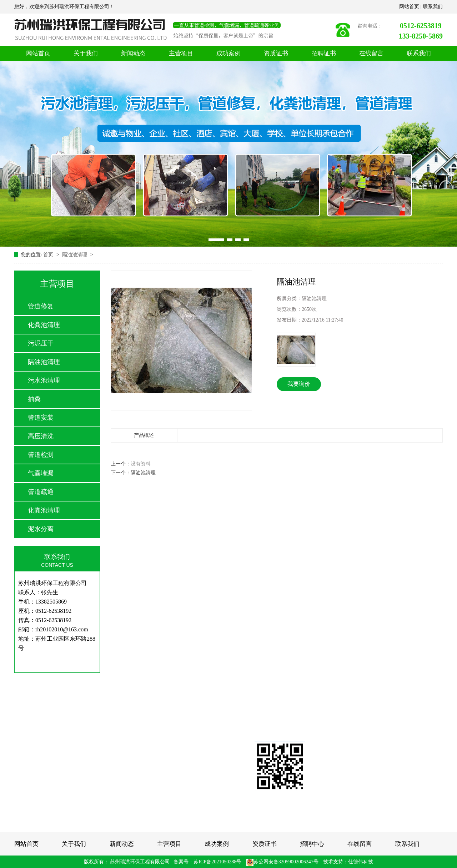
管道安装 (41, 418)
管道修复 (41, 306)
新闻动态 (133, 53)
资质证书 (276, 53)
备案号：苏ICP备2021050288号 (207, 862)
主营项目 (181, 53)
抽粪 (34, 399)
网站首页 (410, 7)
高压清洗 (41, 436)
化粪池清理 (44, 325)
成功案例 (228, 53)
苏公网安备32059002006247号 (282, 862)
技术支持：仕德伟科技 (348, 862)
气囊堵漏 (41, 473)
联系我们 (433, 7)
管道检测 (41, 455)
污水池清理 (44, 380)
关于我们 (86, 53)
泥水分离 (41, 529)
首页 (49, 255)
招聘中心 (312, 844)
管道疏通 (41, 492)
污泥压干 (41, 343)
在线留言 (371, 53)
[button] (216, 240)
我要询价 (299, 384)
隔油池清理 (75, 255)
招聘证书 (324, 53)
